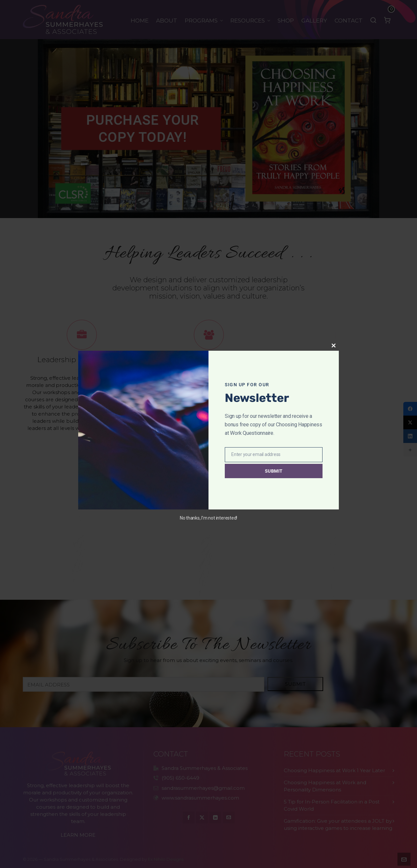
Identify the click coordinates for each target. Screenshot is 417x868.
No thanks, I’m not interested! (208, 518)
